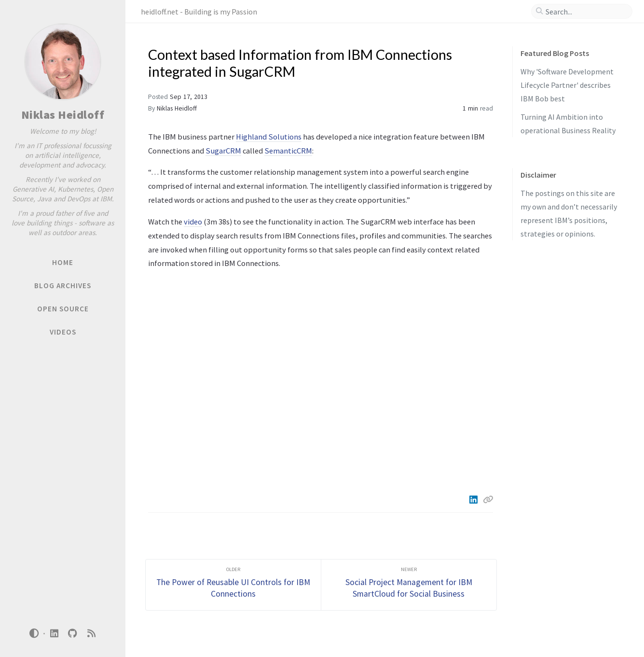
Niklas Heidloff (63, 115)
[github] (73, 634)
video (193, 222)
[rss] (91, 634)
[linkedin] (54, 634)
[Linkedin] (474, 500)
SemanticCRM (288, 151)
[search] (586, 12)
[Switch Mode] (34, 633)
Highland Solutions (269, 137)
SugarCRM (223, 151)
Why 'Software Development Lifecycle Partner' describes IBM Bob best (567, 85)
